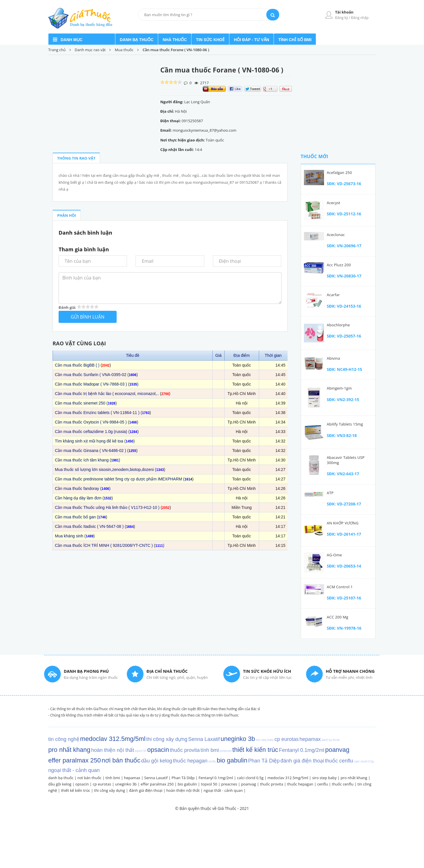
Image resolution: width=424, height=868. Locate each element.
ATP (330, 493)
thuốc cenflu (343, 784)
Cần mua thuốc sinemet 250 (80, 403)
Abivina (334, 358)
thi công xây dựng (110, 790)
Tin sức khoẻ (210, 40)
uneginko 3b (126, 784)
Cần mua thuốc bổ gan (75, 517)
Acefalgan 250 (340, 173)
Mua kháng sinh (69, 536)
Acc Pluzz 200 (339, 265)
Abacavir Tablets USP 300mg (346, 460)
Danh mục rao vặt (91, 50)
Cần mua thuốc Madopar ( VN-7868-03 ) (91, 384)
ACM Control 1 (340, 587)
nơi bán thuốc (90, 778)
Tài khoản (344, 12)
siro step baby (324, 778)
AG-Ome (335, 555)
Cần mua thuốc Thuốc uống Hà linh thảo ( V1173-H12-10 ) (107, 507)
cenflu (322, 784)
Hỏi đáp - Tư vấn (251, 40)
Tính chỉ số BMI (295, 40)
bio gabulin (187, 784)
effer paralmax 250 (157, 784)
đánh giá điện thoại (146, 790)
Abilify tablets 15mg (345, 424)
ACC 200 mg (338, 617)
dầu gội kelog (60, 784)
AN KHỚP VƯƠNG (343, 523)
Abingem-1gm (339, 388)
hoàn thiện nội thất (183, 790)
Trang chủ (57, 50)
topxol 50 (209, 784)
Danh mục (72, 40)
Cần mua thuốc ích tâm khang (82, 460)
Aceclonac (336, 235)
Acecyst (334, 203)
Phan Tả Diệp (183, 778)
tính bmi (113, 778)
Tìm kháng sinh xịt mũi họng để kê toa (89, 441)
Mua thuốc (124, 50)
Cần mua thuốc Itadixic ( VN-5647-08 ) (89, 526)
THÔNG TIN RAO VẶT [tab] (76, 158)
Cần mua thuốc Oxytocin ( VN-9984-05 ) (91, 422)
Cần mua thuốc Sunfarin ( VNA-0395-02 (91, 375)
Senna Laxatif (156, 778)
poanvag (248, 784)
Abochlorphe (338, 325)
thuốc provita (272, 784)
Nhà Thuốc (175, 40)
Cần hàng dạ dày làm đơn (78, 498)
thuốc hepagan (300, 784)
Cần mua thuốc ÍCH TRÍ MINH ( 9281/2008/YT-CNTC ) (104, 545)
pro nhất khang (354, 778)
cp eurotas (102, 784)
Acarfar (334, 295)
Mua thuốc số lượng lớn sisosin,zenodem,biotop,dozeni (104, 470)
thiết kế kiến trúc (76, 790)
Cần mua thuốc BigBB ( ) (77, 365)
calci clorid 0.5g (250, 778)
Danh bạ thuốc (137, 40)
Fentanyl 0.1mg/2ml (216, 778)
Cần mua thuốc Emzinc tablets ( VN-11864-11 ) (97, 413)
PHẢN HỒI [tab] (67, 215)
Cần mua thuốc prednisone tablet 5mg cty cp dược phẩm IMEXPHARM (118, 479)
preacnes (229, 784)
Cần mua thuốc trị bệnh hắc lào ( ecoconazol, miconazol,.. (107, 394)
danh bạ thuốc (61, 778)
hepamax (132, 778)
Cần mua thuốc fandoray (77, 488)
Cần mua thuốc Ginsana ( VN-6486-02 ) (90, 451)
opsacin (82, 784)
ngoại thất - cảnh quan (223, 790)
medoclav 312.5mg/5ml (288, 778)
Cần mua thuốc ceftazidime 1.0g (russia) (91, 432)
